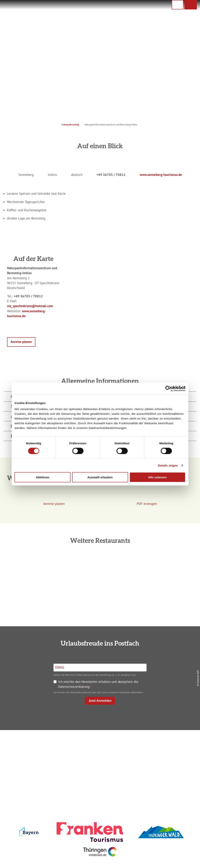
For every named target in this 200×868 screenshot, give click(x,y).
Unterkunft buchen (99, 749)
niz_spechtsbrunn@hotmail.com (30, 306)
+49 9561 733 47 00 (36, 765)
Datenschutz (166, 749)
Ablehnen (42, 477)
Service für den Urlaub (166, 763)
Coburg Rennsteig (70, 124)
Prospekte (99, 756)
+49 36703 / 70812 (111, 175)
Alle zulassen (157, 477)
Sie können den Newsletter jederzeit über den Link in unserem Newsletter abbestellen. (99, 693)
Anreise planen (99, 742)
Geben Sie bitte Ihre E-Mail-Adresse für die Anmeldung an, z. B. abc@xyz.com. (95, 675)
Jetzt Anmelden (100, 701)
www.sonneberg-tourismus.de (161, 175)
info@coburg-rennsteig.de (38, 770)
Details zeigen (168, 465)
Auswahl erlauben (100, 477)
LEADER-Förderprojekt (166, 770)
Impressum (166, 742)
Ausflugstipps (99, 763)
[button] (191, 5)
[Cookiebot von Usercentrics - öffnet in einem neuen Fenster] (168, 389)
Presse (166, 756)
